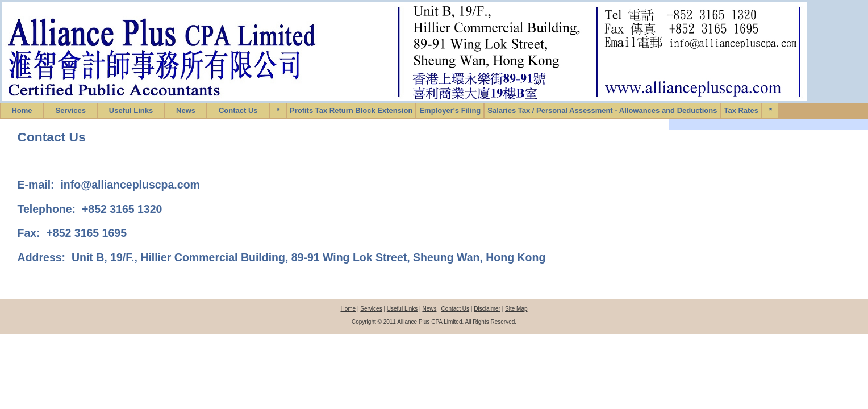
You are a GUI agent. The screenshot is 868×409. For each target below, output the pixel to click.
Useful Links (131, 110)
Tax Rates (741, 110)
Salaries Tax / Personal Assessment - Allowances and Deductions (602, 110)
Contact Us (238, 110)
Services (70, 110)
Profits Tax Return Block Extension (351, 110)
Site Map (516, 309)
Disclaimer (487, 309)
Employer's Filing (450, 110)
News (186, 110)
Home (22, 110)
